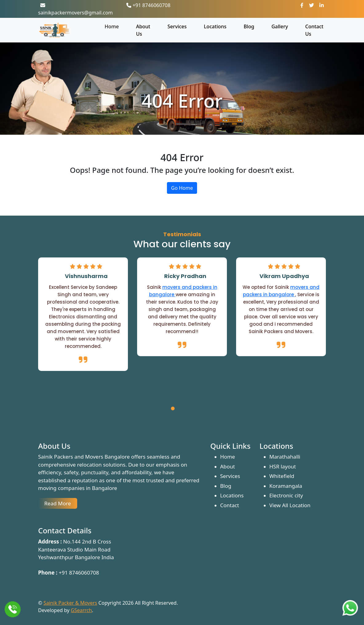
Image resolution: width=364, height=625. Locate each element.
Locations (215, 26)
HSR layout (283, 466)
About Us (143, 30)
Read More (58, 503)
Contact (230, 505)
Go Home (182, 188)
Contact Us (314, 30)
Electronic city (286, 495)
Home (112, 26)
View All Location (290, 505)
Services (177, 26)
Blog (249, 26)
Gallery (280, 26)
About (228, 466)
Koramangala (286, 486)
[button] (173, 410)
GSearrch (81, 610)
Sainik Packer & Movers (70, 603)
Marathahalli (285, 457)
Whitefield (282, 476)
